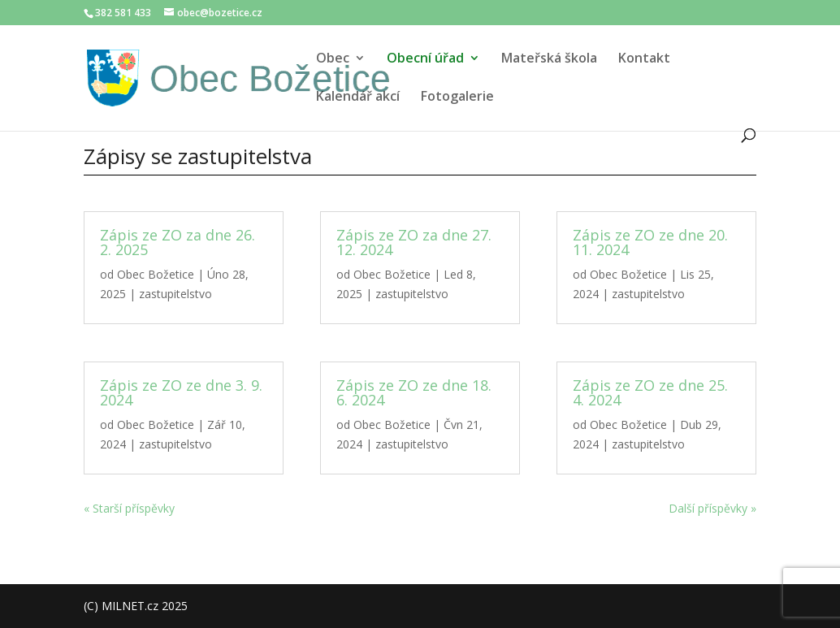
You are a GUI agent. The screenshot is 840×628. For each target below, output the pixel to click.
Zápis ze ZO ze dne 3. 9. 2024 (181, 392)
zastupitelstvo (175, 294)
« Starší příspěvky (129, 508)
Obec (333, 59)
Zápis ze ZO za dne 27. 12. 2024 (414, 242)
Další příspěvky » (712, 508)
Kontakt (644, 59)
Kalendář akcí (358, 97)
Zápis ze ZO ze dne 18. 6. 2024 (414, 392)
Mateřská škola (549, 59)
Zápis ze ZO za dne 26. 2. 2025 (178, 242)
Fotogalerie (457, 97)
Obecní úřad (425, 59)
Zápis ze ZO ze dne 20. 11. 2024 (650, 242)
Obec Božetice (156, 274)
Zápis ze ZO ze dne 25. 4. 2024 (650, 392)
